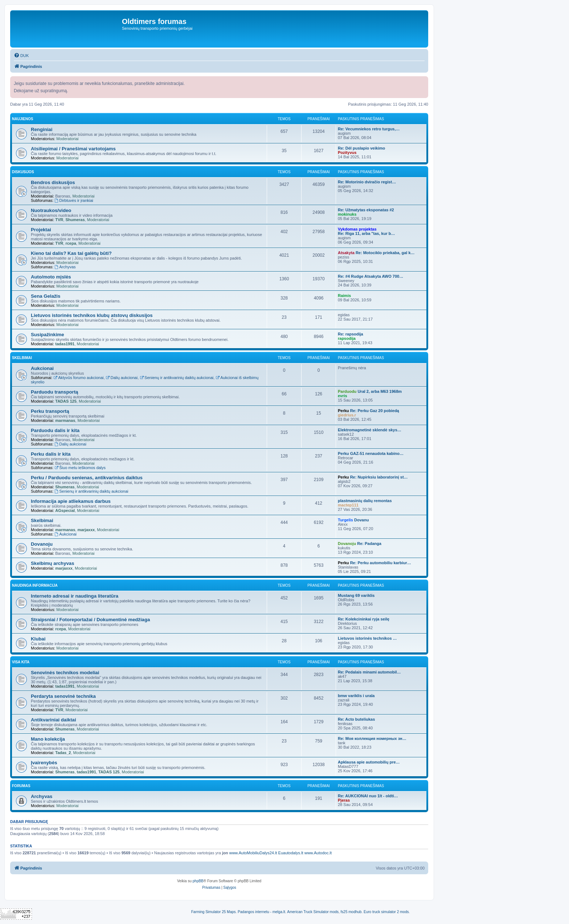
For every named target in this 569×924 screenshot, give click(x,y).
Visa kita (21, 662)
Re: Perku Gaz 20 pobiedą (375, 411)
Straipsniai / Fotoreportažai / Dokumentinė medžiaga (90, 620)
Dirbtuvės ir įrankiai (74, 200)
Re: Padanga (369, 544)
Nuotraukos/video (51, 210)
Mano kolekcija (48, 739)
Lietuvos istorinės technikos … (367, 638)
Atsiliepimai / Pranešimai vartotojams (73, 149)
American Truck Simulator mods (313, 912)
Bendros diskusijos (53, 182)
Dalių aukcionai (122, 378)
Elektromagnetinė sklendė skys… (370, 430)
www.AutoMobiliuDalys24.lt (253, 853)
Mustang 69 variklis (356, 595)
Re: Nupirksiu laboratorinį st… (379, 477)
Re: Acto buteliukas (356, 719)
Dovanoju (42, 544)
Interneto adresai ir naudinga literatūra (75, 596)
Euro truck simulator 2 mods (386, 912)
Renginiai (42, 129)
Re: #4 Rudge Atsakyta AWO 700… (371, 276)
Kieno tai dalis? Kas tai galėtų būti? (71, 253)
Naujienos (22, 119)
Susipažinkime (48, 335)
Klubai (38, 639)
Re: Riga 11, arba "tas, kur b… (366, 233)
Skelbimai (22, 358)
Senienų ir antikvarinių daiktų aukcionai (177, 378)
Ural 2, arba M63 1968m (380, 391)
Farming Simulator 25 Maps (214, 912)
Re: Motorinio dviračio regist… (367, 182)
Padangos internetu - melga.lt (261, 912)
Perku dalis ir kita (51, 454)
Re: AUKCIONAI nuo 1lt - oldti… (368, 796)
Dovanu (361, 520)
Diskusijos (23, 172)
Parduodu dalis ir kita (55, 430)
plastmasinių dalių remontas (365, 501)
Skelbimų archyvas (53, 563)
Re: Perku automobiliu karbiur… (381, 563)
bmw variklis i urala (356, 696)
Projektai (41, 230)
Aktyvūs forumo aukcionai (78, 378)
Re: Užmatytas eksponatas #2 (366, 210)
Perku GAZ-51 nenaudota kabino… (371, 453)
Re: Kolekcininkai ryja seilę (364, 619)
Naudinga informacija (35, 585)
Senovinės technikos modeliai (65, 673)
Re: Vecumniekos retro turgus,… (369, 129)
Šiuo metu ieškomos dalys (80, 468)
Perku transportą (50, 411)
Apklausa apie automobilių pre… (369, 762)
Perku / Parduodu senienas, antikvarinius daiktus (87, 478)
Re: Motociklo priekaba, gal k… (385, 253)
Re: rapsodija (351, 334)
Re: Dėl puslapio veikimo (361, 148)
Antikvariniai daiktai (54, 720)
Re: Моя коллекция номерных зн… (372, 738)
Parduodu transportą (54, 392)
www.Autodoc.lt (318, 853)
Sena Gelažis (46, 296)
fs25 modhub (351, 912)
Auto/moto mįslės (51, 277)
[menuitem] (21, 56)
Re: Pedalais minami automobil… (369, 672)
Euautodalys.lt (291, 853)
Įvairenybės (44, 763)
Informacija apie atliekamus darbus (71, 501)
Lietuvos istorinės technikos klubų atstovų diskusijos (92, 315)
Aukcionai (42, 368)
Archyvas (65, 267)
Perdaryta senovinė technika (63, 696)
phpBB (198, 881)
